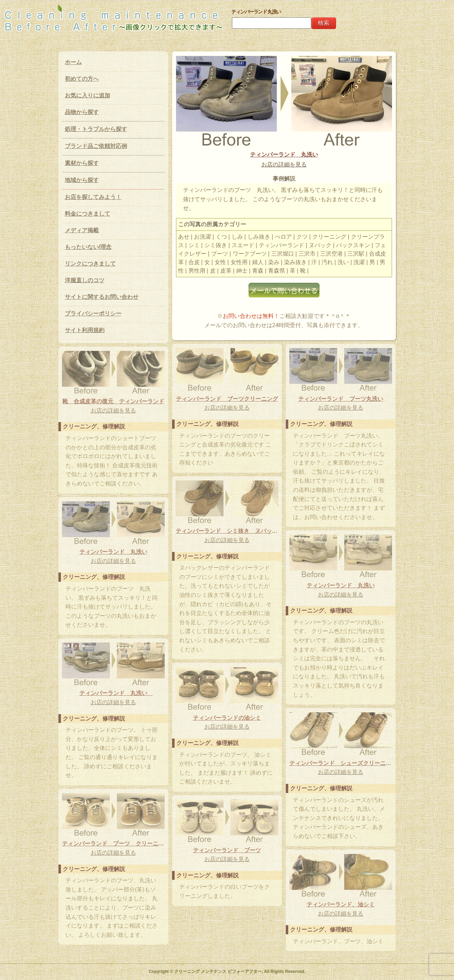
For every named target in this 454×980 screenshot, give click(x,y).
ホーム (73, 62)
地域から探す (82, 180)
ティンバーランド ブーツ (227, 850)
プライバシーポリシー (93, 314)
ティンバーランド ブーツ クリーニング (113, 844)
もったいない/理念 (88, 247)
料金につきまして (87, 214)
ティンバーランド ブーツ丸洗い (341, 399)
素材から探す (82, 163)
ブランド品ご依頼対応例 (96, 146)
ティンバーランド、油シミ (341, 904)
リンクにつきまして (90, 264)
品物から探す (82, 112)
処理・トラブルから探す (96, 129)
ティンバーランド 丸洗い (284, 155)
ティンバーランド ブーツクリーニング (227, 399)
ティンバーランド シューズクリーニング (341, 763)
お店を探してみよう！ (93, 197)
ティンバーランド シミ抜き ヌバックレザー (227, 531)
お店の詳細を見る (284, 164)
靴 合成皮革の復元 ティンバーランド (113, 401)
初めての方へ (82, 79)
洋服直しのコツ (85, 280)
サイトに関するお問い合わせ (102, 297)
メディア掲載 (82, 230)
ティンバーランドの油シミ (227, 718)
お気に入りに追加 (87, 95)
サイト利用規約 (85, 330)
